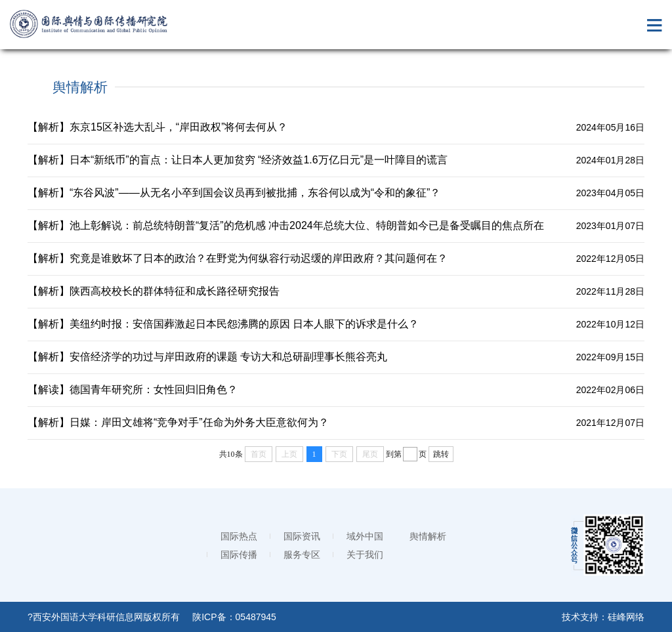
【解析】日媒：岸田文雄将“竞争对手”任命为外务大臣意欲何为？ (178, 422)
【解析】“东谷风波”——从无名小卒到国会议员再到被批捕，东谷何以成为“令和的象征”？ (234, 193)
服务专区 (302, 555)
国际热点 (239, 536)
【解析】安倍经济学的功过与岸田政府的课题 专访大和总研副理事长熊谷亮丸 (207, 357)
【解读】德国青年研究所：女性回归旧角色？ (133, 390)
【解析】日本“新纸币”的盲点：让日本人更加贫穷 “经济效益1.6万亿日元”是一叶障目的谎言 (238, 160)
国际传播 (239, 555)
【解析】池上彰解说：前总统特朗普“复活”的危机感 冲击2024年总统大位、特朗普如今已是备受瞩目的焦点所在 (286, 225)
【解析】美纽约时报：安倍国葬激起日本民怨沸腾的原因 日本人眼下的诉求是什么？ (223, 324)
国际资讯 (302, 536)
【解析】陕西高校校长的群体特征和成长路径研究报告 (154, 291)
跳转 (441, 454)
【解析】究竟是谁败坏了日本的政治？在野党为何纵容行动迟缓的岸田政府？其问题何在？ (238, 258)
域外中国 (365, 536)
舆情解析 (428, 536)
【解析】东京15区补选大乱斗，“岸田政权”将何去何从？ (157, 127)
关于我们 (365, 555)
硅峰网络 (626, 617)
